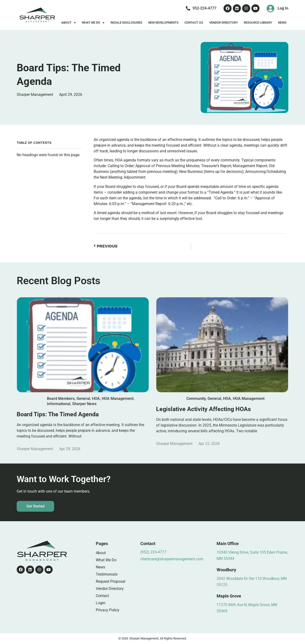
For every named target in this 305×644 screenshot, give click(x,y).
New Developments (163, 23)
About (69, 23)
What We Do (93, 23)
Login (101, 603)
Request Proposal (111, 581)
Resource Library (258, 23)
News (282, 23)
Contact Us (194, 23)
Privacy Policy (108, 610)
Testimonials (107, 574)
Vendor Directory (224, 23)
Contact (102, 596)
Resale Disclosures (126, 23)
